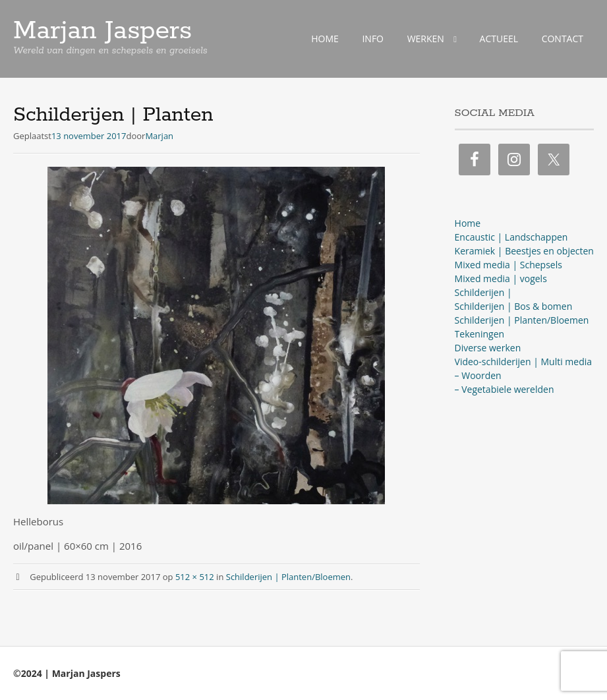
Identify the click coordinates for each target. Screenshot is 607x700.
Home (468, 223)
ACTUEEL (499, 39)
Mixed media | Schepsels (508, 265)
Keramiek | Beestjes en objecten (524, 251)
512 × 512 (195, 577)
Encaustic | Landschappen (511, 237)
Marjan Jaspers (102, 31)
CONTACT (563, 39)
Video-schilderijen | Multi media (523, 362)
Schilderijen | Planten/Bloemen (288, 577)
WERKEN (426, 39)
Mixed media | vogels (501, 278)
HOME (325, 39)
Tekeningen (480, 334)
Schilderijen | (483, 292)
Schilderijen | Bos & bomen (514, 306)
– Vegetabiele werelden (505, 389)
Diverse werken (488, 348)
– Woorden (478, 375)
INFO (373, 39)
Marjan (159, 136)
